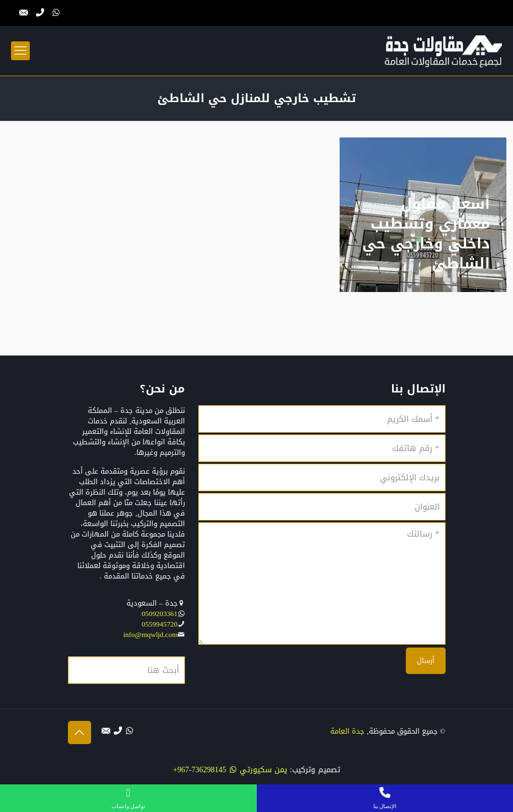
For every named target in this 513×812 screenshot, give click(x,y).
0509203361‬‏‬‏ (160, 614)
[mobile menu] (20, 51)
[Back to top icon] (80, 733)
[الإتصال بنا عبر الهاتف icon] (40, 13)
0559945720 (160, 624)
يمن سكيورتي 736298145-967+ (230, 770)
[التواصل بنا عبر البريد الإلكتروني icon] (24, 13)
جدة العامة (347, 731)
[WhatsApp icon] (56, 13)
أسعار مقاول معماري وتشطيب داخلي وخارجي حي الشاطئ (426, 234)
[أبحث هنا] (126, 670)
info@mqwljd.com (150, 635)
